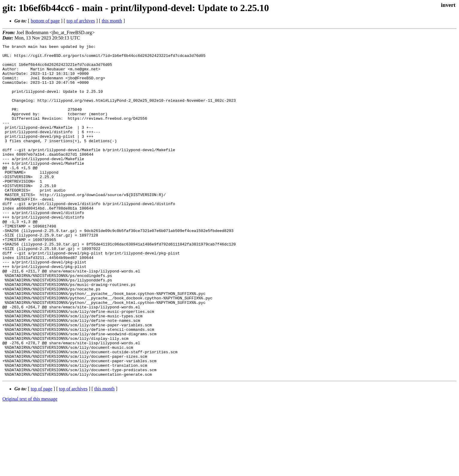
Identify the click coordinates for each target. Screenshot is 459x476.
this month (112, 21)
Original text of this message (30, 465)
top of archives (81, 21)
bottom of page (45, 21)
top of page (42, 455)
